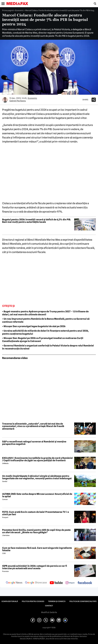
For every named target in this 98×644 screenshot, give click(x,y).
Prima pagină (8, 10)
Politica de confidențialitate (83, 601)
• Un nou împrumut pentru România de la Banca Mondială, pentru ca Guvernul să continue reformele (46, 320)
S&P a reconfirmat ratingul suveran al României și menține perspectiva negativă (34, 443)
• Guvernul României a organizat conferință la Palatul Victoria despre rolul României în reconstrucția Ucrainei (48, 347)
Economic (19, 10)
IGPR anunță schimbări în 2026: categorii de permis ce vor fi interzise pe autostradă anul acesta (35, 567)
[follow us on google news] (14, 583)
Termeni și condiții (57, 601)
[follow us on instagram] (70, 583)
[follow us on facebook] (85, 583)
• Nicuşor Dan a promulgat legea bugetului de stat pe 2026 (34, 326)
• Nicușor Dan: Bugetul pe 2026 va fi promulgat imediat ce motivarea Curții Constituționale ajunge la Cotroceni (43, 340)
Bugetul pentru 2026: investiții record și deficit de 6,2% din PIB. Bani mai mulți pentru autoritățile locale (37, 221)
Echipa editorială (10, 601)
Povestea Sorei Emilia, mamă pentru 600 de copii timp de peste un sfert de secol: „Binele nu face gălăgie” (36, 531)
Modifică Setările (49, 612)
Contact (49, 606)
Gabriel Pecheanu (18, 101)
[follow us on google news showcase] (36, 583)
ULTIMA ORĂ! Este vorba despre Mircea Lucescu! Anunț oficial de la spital (37, 495)
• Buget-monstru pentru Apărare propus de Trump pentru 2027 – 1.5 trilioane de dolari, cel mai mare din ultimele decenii (45, 313)
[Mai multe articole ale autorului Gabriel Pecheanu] (5, 100)
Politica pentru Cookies (33, 601)
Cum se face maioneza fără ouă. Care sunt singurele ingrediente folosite (37, 549)
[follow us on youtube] (56, 583)
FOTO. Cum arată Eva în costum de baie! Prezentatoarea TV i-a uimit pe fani (36, 513)
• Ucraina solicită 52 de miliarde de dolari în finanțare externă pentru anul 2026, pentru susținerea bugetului (45, 332)
